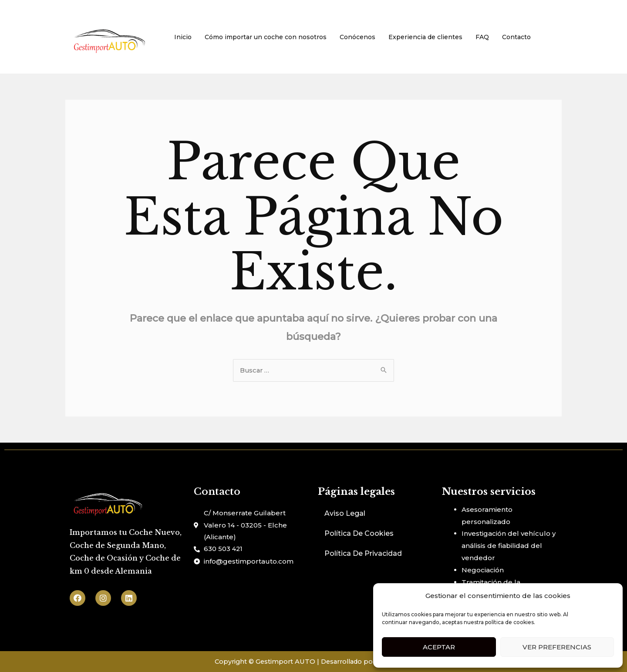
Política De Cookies (359, 534)
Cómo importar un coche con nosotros (266, 37)
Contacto (516, 37)
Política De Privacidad (363, 554)
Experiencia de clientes (425, 37)
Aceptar (439, 647)
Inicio (183, 37)
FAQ (482, 37)
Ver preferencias (557, 647)
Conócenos (357, 37)
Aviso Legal (345, 514)
